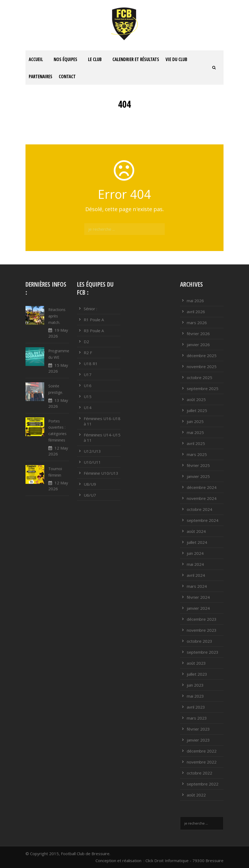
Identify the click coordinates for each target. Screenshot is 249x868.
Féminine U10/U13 (101, 473)
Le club (95, 59)
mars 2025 (197, 454)
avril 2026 (196, 312)
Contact (67, 76)
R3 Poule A (94, 331)
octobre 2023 (199, 641)
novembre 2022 (202, 762)
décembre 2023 (202, 619)
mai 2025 (195, 432)
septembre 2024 (203, 520)
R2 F (88, 353)
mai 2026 (195, 301)
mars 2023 (197, 718)
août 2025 (196, 399)
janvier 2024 (198, 608)
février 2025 (198, 465)
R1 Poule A (94, 320)
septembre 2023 (203, 652)
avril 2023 (196, 707)
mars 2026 (197, 323)
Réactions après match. (57, 316)
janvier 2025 (198, 476)
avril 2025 (196, 443)
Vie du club (176, 59)
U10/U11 (92, 462)
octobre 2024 (199, 509)
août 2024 (196, 531)
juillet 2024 (197, 542)
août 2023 (196, 663)
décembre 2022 (202, 751)
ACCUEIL (36, 59)
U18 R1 (91, 364)
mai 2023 (195, 696)
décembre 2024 (202, 487)
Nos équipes (65, 59)
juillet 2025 (197, 410)
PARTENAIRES (41, 76)
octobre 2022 (199, 773)
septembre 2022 (203, 784)
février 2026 (198, 334)
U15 (88, 396)
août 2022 (196, 795)
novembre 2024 (202, 498)
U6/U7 (90, 495)
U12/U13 (92, 451)
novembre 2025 (202, 366)
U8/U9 (90, 484)
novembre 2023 (202, 630)
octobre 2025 (199, 377)
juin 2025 (195, 421)
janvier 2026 (198, 345)
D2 (86, 342)
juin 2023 (195, 685)
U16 (88, 386)
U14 (88, 407)
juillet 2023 (197, 674)
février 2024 (198, 597)
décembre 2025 (202, 356)
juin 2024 (195, 553)
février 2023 (198, 729)
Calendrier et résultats (136, 59)
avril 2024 (196, 575)
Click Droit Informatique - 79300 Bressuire (184, 860)
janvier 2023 (198, 740)
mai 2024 (195, 564)
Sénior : (90, 309)
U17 (88, 375)
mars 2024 (197, 586)
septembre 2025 (203, 388)
